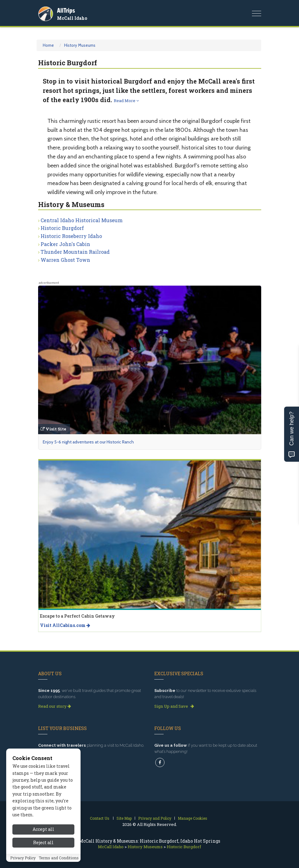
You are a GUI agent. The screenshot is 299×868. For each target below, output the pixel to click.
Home (48, 45)
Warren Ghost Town (65, 260)
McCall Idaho (72, 18)
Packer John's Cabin (65, 244)
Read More (126, 101)
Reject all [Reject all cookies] (43, 842)
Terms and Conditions (59, 858)
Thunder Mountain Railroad (75, 252)
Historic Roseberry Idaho (71, 236)
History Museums (80, 45)
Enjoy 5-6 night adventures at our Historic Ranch (88, 442)
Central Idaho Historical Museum (82, 220)
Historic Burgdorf (62, 228)
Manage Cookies (193, 818)
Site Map (124, 818)
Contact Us (100, 818)
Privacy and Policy (155, 818)
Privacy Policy (23, 858)
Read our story (55, 706)
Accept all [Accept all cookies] (43, 829)
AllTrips (66, 10)
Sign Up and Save (174, 706)
